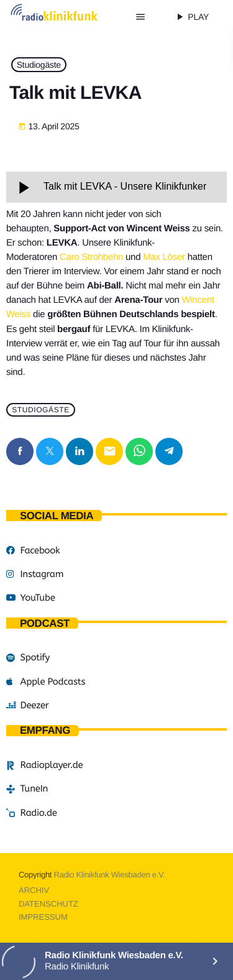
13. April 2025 (49, 127)
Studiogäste (39, 65)
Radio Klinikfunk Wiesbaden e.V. (110, 875)
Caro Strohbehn (91, 257)
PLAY (191, 17)
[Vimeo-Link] (66, 17)
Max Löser (164, 257)
